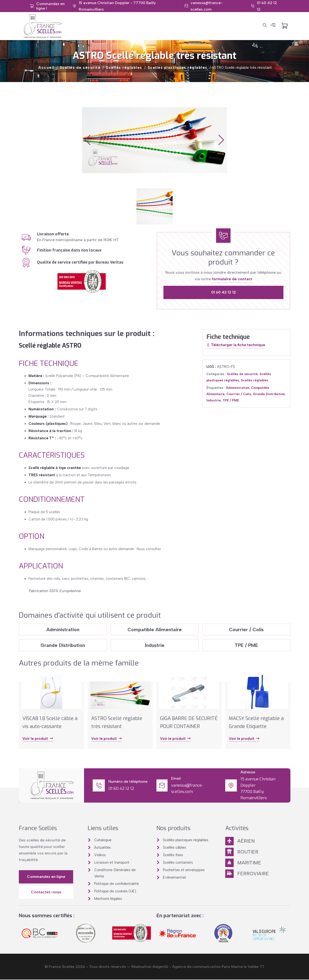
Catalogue (103, 840)
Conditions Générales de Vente (115, 873)
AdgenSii (160, 967)
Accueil (46, 68)
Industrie (214, 400)
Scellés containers (178, 863)
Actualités (102, 848)
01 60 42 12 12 (223, 292)
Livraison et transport (112, 863)
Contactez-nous (46, 892)
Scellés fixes (173, 855)
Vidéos (100, 855)
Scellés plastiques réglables (178, 68)
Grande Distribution (269, 394)
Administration (238, 388)
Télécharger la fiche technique (236, 345)
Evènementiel (174, 878)
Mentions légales (108, 899)
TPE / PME (231, 400)
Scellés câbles (175, 848)
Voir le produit (38, 739)
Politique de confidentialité (116, 884)
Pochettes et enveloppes (184, 870)
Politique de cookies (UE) (115, 891)
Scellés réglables (124, 68)
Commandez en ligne (46, 877)
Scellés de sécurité (80, 68)
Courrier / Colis (239, 394)
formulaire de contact (232, 279)
